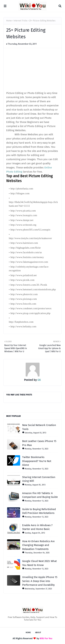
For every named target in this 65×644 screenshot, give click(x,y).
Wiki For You (46, 638)
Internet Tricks (20, 21)
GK (39, 380)
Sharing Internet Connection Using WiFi (39, 479)
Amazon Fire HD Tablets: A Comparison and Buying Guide (40, 495)
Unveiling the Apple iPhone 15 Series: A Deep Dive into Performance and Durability (40, 581)
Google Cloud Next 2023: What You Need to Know (39, 563)
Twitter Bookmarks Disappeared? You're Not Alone (37, 461)
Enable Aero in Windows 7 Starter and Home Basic (37, 527)
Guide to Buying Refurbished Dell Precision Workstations (39, 511)
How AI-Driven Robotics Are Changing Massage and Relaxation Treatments (38, 545)
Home (9, 21)
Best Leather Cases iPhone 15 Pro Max (39, 443)
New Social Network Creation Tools (39, 427)
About (38, 633)
